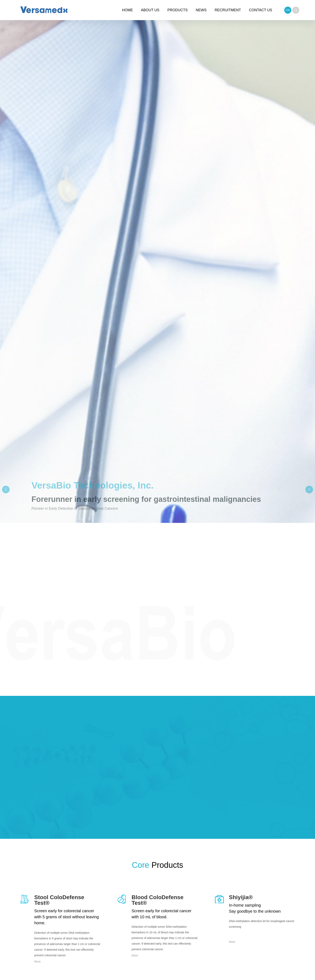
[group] (157, 490)
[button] (309, 489)
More (38, 961)
